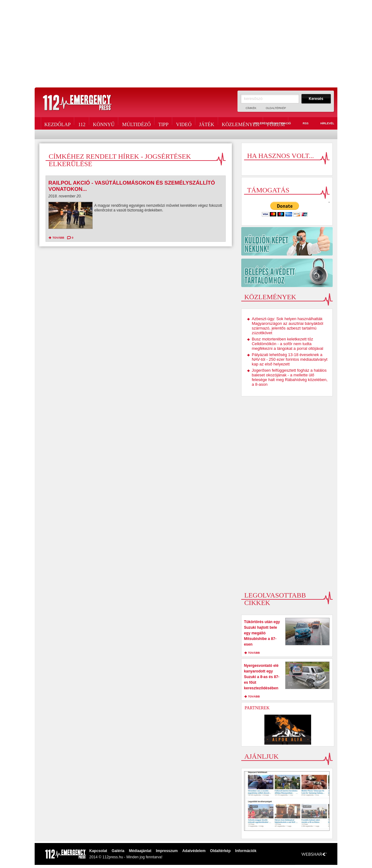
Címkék (251, 108)
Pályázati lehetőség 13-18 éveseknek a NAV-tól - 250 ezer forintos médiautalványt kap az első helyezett (290, 359)
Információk (246, 851)
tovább (58, 238)
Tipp (163, 123)
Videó (184, 123)
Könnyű (104, 123)
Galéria (118, 851)
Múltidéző (136, 123)
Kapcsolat (98, 851)
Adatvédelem (194, 851)
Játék (207, 123)
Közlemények (241, 123)
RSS (302, 124)
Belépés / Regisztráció (269, 124)
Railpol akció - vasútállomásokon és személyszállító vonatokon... (132, 186)
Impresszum (167, 851)
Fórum (276, 123)
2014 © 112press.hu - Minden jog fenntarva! (126, 857)
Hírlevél (324, 124)
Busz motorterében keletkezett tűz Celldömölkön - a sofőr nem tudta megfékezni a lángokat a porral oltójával (288, 344)
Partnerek (257, 708)
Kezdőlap (57, 123)
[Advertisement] (186, 44)
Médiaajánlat (140, 851)
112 (82, 123)
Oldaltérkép (276, 108)
